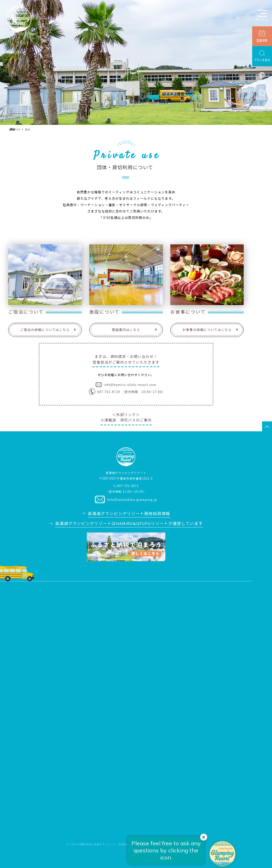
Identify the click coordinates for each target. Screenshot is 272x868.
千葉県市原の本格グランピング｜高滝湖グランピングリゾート (116, 844)
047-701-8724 (109, 392)
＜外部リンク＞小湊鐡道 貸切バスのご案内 (126, 417)
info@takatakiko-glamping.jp (132, 499)
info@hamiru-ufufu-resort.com (130, 385)
